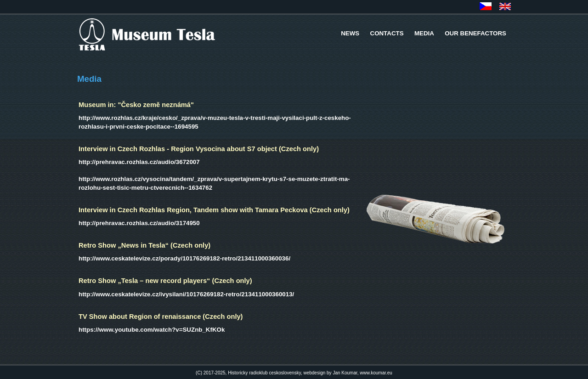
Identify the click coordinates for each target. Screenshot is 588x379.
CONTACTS (387, 33)
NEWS (350, 33)
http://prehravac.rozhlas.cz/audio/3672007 (139, 162)
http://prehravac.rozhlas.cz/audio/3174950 (139, 223)
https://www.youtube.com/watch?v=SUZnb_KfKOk (152, 330)
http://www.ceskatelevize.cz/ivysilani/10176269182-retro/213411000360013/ (186, 294)
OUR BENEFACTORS (475, 33)
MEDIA (424, 33)
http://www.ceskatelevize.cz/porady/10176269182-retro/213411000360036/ (184, 258)
